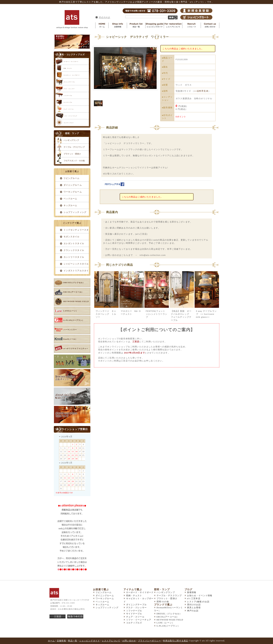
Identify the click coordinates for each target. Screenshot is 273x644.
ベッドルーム (70, 199)
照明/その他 (163, 602)
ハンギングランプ (71, 140)
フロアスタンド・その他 (74, 161)
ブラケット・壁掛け (72, 154)
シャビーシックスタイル (76, 264)
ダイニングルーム (73, 185)
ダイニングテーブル (69, 82)
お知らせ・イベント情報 (200, 596)
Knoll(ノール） (70, 339)
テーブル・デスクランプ (74, 147)
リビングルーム (72, 178)
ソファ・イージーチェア (70, 116)
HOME (102, 25)
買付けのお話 (194, 605)
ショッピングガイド (155, 25)
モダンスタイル (72, 237)
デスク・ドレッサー (69, 89)
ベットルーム (103, 602)
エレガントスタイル (74, 244)
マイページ (105, 17)
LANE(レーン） (71, 311)
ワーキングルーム (73, 192)
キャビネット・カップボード (72, 75)
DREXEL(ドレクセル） (74, 283)
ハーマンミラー (70, 330)
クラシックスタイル (74, 250)
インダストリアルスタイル (72, 272)
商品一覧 (136, 25)
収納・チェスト (68, 68)
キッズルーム (70, 206)
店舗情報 (118, 25)
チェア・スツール (69, 109)
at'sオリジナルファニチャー (76, 349)
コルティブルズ (134, 623)
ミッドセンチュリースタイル (72, 231)
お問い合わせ (210, 25)
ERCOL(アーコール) (167, 617)
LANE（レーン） (165, 623)
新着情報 (192, 592)
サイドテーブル (68, 102)
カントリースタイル (74, 257)
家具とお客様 (194, 608)
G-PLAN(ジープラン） (74, 320)
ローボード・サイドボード (71, 61)
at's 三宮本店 (194, 599)
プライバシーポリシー (149, 641)
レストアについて (173, 25)
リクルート (192, 25)
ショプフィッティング (75, 212)
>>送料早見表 (201, 91)
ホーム (51, 641)
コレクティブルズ (69, 123)
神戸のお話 (193, 611)
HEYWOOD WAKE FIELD (76, 301)
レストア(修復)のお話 (198, 602)
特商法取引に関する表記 (176, 641)
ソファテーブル (68, 95)
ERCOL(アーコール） (73, 292)
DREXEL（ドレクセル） (169, 614)
